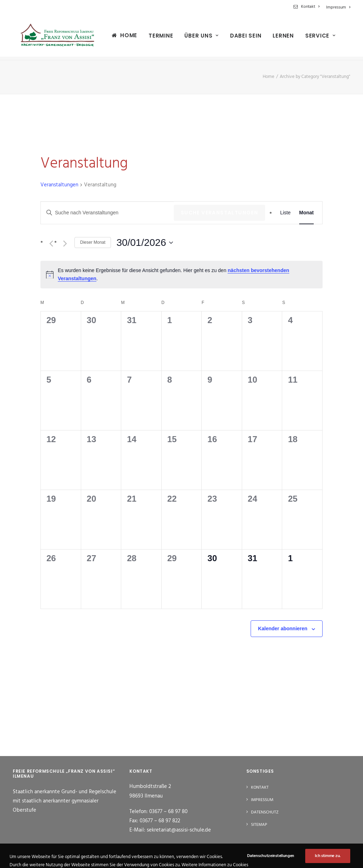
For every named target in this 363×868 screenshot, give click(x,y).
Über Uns (196, 37)
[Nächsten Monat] (65, 243)
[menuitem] (308, 7)
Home (123, 37)
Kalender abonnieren (283, 629)
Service (315, 37)
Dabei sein (241, 37)
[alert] (181, 274)
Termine (155, 37)
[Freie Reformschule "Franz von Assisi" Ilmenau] (55, 37)
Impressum (338, 7)
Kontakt (310, 7)
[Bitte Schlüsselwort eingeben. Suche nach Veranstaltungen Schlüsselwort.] (107, 213)
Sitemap (259, 825)
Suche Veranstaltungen (219, 213)
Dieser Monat (93, 242)
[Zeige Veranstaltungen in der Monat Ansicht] (306, 213)
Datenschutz (265, 813)
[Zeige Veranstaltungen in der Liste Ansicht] (285, 213)
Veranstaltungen (59, 185)
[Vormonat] (51, 243)
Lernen (278, 37)
